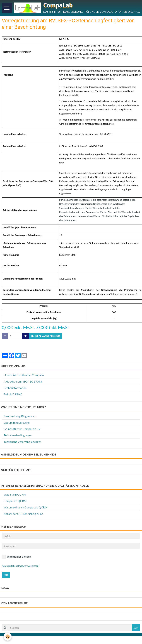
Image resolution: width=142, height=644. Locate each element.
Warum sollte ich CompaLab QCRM (26, 507)
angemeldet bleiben (16, 557)
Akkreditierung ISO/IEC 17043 (23, 381)
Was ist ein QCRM (15, 494)
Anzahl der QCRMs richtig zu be (23, 514)
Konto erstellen (9, 566)
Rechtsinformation (15, 388)
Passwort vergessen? (29, 566)
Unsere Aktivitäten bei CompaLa (24, 375)
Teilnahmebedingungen (18, 435)
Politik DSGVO (13, 394)
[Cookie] (8, 637)
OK (6, 575)
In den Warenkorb (46, 336)
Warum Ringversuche (17, 423)
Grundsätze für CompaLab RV (22, 429)
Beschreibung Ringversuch (20, 416)
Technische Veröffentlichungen (22, 442)
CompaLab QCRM (15, 501)
